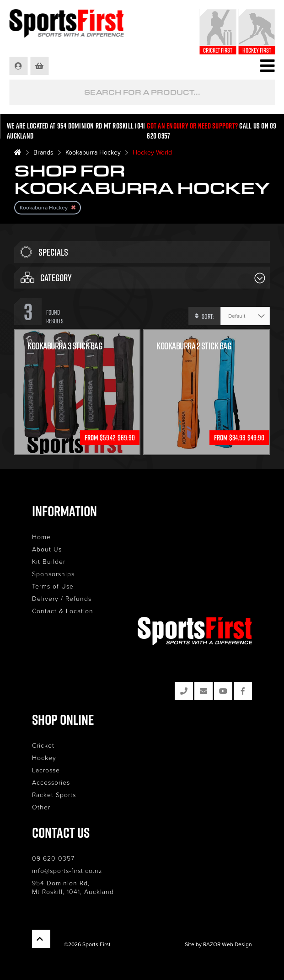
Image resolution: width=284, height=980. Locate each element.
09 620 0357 (53, 858)
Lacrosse (46, 770)
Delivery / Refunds (62, 598)
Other (41, 807)
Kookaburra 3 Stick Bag (65, 346)
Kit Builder (49, 561)
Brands (43, 152)
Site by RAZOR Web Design (218, 944)
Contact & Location (63, 611)
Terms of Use (53, 586)
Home (41, 537)
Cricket (43, 745)
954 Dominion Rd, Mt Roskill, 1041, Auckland (73, 887)
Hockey (44, 758)
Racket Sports (54, 795)
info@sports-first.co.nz (67, 870)
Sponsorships (53, 574)
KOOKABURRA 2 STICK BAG (194, 346)
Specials (44, 252)
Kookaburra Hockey (93, 152)
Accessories (51, 782)
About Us (47, 549)
